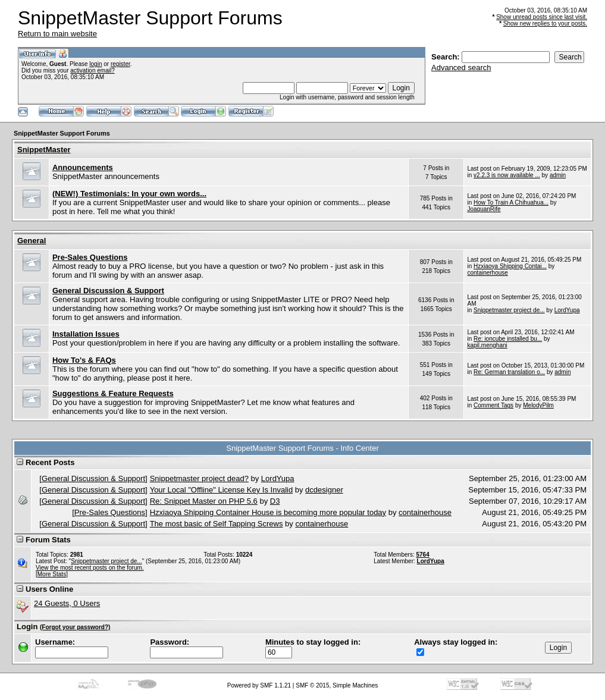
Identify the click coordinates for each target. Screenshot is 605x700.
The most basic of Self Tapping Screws (217, 524)
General (32, 241)
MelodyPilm (538, 405)
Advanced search (461, 68)
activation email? (92, 70)
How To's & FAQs (84, 360)
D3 (275, 501)
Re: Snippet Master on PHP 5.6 (204, 501)
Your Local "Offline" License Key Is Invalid (221, 490)
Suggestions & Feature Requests (113, 393)
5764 (422, 555)
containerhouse (487, 273)
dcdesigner (324, 490)
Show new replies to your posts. (545, 23)
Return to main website (57, 34)
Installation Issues (86, 334)
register (120, 64)
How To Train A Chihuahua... (511, 203)
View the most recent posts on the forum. (90, 568)
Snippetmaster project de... (509, 310)
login (95, 64)
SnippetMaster (44, 150)
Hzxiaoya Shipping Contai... (510, 266)
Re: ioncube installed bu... (508, 339)
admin (558, 175)
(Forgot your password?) (75, 627)
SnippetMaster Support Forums (62, 133)
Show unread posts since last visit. (542, 17)
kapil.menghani (487, 345)
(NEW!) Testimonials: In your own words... (129, 194)
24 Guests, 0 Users (67, 603)
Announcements (83, 167)
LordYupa (567, 310)
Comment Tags (493, 405)
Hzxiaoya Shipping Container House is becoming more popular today (268, 512)
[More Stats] (52, 574)
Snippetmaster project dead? (199, 478)
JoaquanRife (484, 209)
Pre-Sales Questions (90, 257)
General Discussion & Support (108, 291)
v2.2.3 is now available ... (507, 175)
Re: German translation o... (509, 372)
